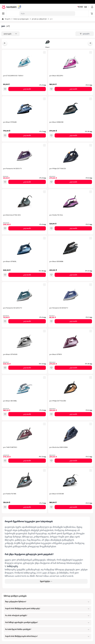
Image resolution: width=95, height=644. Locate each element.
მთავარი (8, 19)
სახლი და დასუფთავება (21, 19)
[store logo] (9, 7)
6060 (80, 7)
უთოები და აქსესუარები (39, 19)
